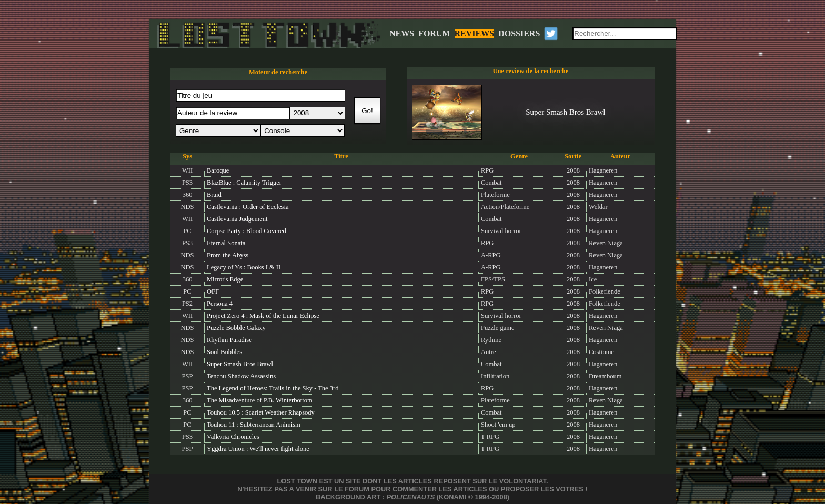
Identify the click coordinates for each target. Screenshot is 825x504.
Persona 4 (220, 304)
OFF (213, 291)
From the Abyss (228, 255)
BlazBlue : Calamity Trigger (244, 183)
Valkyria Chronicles (233, 437)
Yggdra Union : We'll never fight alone (258, 449)
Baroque (218, 170)
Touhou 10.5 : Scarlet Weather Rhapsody (261, 412)
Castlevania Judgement (237, 219)
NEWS (402, 33)
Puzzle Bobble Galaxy (236, 328)
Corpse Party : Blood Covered (247, 231)
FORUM (434, 33)
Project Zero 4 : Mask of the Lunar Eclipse (263, 316)
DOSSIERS (519, 33)
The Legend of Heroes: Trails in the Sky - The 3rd (273, 388)
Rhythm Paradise (229, 340)
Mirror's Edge (225, 279)
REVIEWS (475, 33)
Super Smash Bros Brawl (240, 364)
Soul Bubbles (224, 352)
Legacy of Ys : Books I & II (244, 267)
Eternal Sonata (226, 243)
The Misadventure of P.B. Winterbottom (260, 400)
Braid (214, 195)
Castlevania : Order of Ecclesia (248, 207)
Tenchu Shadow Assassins (241, 376)
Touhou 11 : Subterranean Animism (254, 425)
